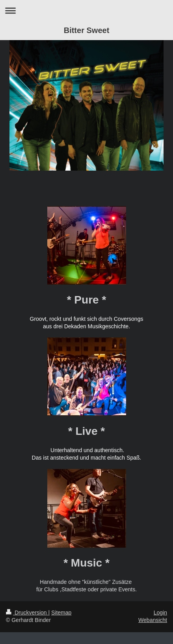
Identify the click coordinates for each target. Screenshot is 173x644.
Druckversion (27, 613)
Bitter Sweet (87, 30)
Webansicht (153, 620)
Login (160, 613)
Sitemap (61, 613)
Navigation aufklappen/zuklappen (86, 10)
